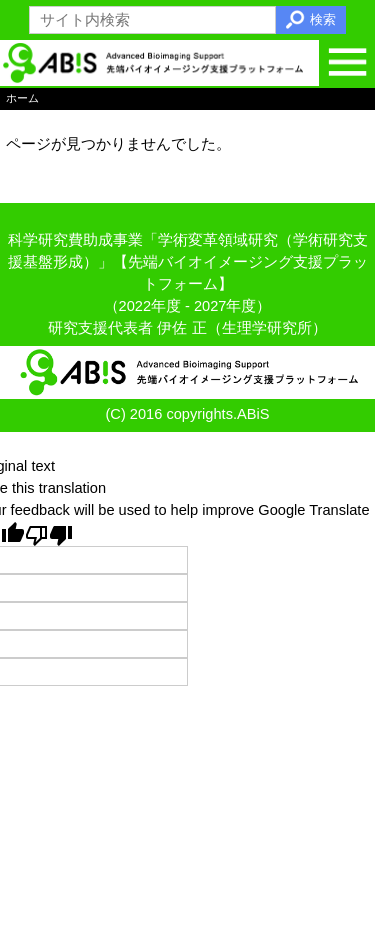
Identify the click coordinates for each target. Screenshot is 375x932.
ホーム (22, 99)
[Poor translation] (49, 534)
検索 (323, 19)
